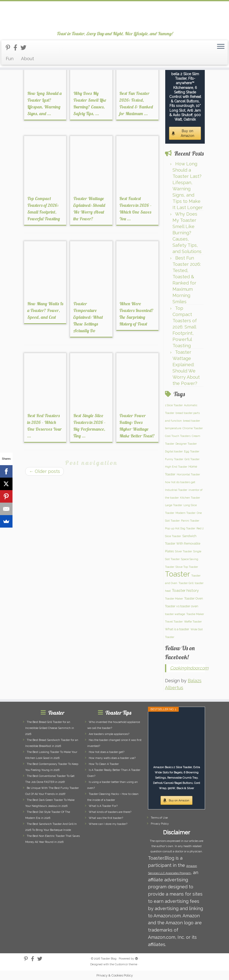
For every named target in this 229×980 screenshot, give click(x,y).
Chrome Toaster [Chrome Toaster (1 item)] (193, 428)
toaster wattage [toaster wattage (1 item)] (175, 614)
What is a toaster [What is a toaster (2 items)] (177, 629)
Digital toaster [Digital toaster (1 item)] (174, 451)
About (27, 59)
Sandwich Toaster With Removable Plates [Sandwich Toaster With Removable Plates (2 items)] (183, 544)
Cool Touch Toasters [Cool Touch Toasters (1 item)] (178, 436)
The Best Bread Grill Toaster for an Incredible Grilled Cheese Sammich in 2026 (50, 728)
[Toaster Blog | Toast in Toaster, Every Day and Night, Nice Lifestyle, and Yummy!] (114, 16)
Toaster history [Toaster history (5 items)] (185, 591)
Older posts (44, 471)
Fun (10, 59)
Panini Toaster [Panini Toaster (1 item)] (190, 521)
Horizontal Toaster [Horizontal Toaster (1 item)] (188, 474)
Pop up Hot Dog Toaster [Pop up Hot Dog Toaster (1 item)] (180, 528)
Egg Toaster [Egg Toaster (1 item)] (192, 451)
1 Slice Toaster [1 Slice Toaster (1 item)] (174, 405)
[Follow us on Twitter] (25, 48)
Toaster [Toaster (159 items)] (177, 574)
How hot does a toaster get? (106, 752)
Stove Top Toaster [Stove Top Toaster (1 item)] (187, 567)
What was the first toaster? (106, 818)
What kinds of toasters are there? (110, 812)
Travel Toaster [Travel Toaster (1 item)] (174, 622)
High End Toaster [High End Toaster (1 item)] (176, 467)
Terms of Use (159, 818)
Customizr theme (126, 964)
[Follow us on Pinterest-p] (10, 48)
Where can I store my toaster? (108, 824)
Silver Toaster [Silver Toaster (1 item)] (183, 551)
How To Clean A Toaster (104, 764)
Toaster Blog (109, 959)
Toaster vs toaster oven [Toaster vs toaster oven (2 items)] (182, 606)
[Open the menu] (221, 47)
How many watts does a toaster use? (112, 758)
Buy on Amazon (187, 133)
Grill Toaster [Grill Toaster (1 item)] (192, 459)
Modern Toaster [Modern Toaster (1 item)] (185, 513)
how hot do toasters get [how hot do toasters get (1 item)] (180, 482)
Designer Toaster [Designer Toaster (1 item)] (186, 444)
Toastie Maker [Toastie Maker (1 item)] (195, 614)
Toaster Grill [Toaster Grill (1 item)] (186, 583)
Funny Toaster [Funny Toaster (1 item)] (174, 459)
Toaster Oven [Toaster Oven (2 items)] (194, 598)
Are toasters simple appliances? (109, 734)
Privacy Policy (160, 824)
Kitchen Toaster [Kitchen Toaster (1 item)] (190, 498)
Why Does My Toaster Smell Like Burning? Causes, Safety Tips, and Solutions (187, 233)
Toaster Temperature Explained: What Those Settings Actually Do (88, 317)
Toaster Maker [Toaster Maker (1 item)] (174, 599)
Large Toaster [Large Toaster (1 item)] (174, 505)
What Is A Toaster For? (103, 806)
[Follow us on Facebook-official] (17, 48)
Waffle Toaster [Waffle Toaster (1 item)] (193, 622)
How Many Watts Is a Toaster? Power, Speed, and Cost (45, 310)
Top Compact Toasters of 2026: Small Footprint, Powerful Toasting (185, 327)
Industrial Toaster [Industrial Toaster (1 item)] (176, 490)
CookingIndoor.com (189, 668)
